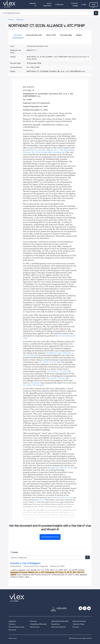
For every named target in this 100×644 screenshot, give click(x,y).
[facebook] (85, 608)
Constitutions (35, 627)
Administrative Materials (60, 621)
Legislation (12, 621)
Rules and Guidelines (59, 627)
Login (84, 5)
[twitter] (80, 608)
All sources (12, 630)
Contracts (12, 624)
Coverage (59, 5)
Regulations (55, 624)
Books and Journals (79, 621)
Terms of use (13, 638)
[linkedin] (89, 608)
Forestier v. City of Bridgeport (25, 563)
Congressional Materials (38, 624)
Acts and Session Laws (16, 627)
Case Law (33, 621)
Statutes (76, 627)
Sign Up (94, 5)
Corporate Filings (78, 624)
